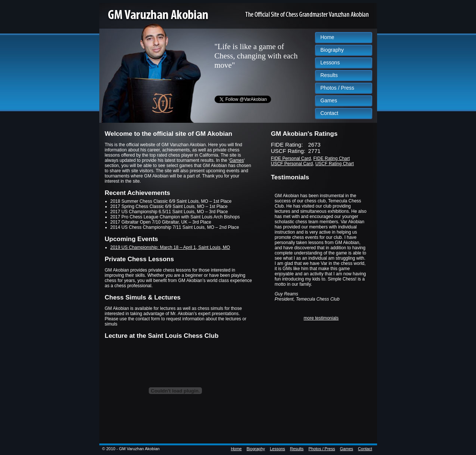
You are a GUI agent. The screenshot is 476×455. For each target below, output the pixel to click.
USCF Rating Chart (335, 164)
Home (327, 37)
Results (329, 75)
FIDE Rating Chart (332, 158)
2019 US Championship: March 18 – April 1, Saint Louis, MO (170, 247)
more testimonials (321, 318)
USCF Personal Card (292, 164)
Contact (329, 113)
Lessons (330, 63)
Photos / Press (337, 88)
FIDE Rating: (287, 145)
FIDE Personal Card (291, 158)
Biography (332, 50)
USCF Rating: (288, 151)
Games (329, 100)
